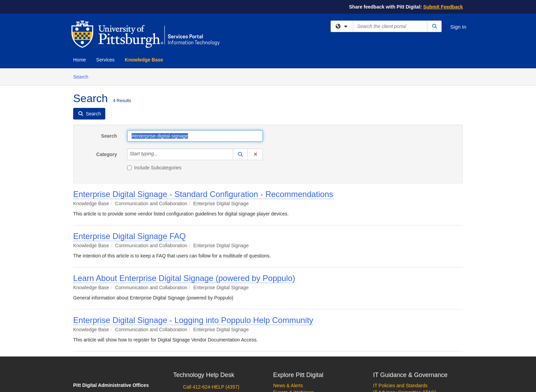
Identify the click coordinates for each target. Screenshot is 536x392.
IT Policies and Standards (400, 386)
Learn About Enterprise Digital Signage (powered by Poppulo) (184, 278)
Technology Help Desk (204, 375)
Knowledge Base (144, 60)
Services (105, 60)
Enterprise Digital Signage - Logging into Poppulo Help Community (193, 320)
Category (107, 154)
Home (79, 60)
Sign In (458, 27)
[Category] (162, 154)
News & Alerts (288, 386)
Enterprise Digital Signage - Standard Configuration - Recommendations (203, 194)
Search (83, 76)
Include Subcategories (154, 168)
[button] (240, 154)
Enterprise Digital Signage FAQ (129, 236)
